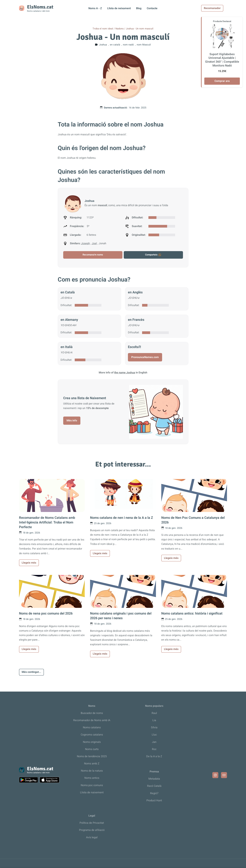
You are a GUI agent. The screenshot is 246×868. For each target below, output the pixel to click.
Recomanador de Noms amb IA (92, 720)
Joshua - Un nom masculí (140, 29)
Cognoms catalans (92, 735)
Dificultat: (66, 305)
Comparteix (153, 255)
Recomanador (216, 8)
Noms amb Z (92, 764)
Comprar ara (222, 81)
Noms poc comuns (92, 785)
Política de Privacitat (92, 823)
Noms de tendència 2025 (92, 756)
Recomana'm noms (93, 255)
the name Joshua (125, 373)
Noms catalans (92, 727)
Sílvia (154, 727)
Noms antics (92, 778)
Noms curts (92, 749)
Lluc (154, 735)
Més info (72, 421)
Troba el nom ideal (103, 29)
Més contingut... (31, 672)
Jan (154, 742)
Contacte (152, 8)
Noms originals (92, 742)
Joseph (85, 243)
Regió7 (154, 793)
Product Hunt (154, 800)
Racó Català (154, 786)
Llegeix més (29, 563)
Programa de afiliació (92, 830)
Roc (154, 749)
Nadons (119, 29)
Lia (154, 720)
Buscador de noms (92, 713)
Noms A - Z (95, 8)
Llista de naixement (92, 792)
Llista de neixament (119, 8)
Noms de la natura (92, 771)
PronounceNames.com (145, 357)
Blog (139, 8)
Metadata (154, 779)
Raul (154, 713)
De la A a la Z (154, 756)
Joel (94, 243)
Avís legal (92, 837)
